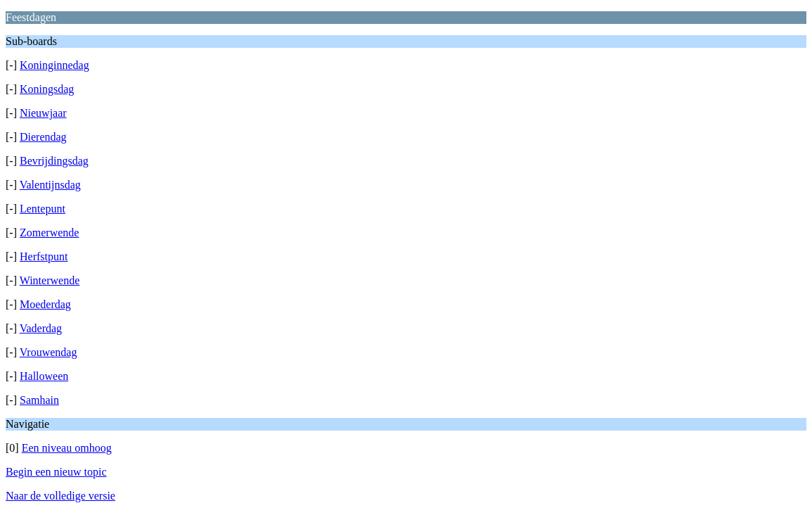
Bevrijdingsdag (54, 161)
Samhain (39, 400)
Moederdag (45, 304)
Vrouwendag (49, 352)
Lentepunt (43, 209)
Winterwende (50, 280)
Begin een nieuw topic (56, 472)
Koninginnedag (54, 65)
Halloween (44, 376)
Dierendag (43, 137)
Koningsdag (47, 89)
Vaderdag (41, 328)
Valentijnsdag (50, 185)
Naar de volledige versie (60, 496)
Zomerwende (49, 233)
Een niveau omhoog (67, 448)
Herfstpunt (44, 256)
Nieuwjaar (43, 113)
